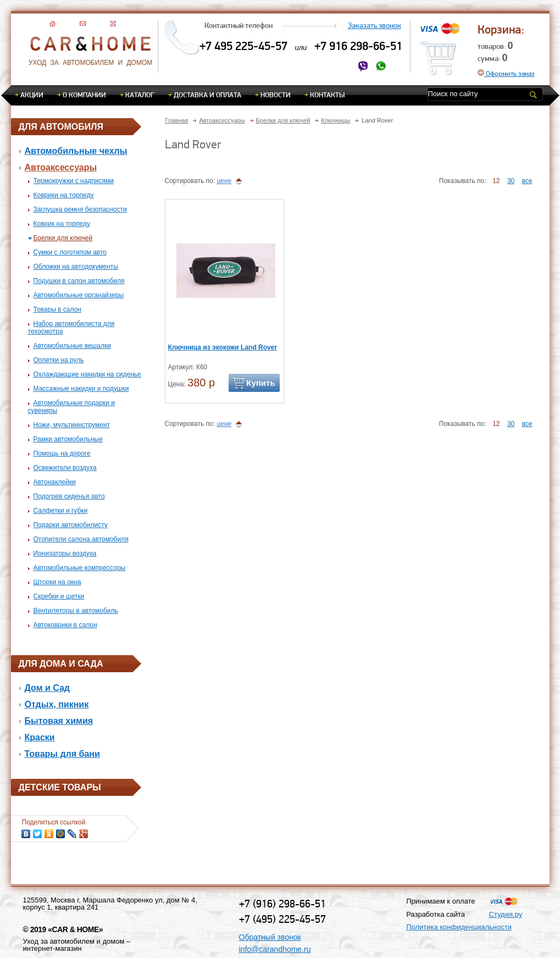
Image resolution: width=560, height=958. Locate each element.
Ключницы (336, 120)
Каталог (140, 95)
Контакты (327, 95)
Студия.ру (506, 914)
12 (496, 181)
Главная (177, 120)
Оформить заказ (506, 73)
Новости (276, 95)
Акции (32, 95)
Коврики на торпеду (64, 195)
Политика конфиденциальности (459, 927)
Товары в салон (57, 309)
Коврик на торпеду (62, 224)
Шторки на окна (57, 582)
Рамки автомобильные (68, 439)
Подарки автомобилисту (71, 525)
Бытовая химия (59, 721)
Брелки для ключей (63, 238)
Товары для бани (62, 754)
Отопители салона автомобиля (81, 539)
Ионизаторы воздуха (65, 553)
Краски (40, 737)
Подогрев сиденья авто (69, 496)
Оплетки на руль (59, 360)
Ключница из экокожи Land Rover (223, 347)
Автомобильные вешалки (72, 346)
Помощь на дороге (62, 453)
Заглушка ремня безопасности (80, 209)
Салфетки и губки (61, 511)
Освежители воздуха (65, 468)
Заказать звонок (375, 25)
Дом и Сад (48, 688)
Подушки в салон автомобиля (79, 281)
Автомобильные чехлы (76, 151)
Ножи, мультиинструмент (72, 425)
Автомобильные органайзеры (79, 295)
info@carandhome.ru (275, 949)
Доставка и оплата (207, 95)
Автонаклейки (55, 482)
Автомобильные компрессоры (79, 568)
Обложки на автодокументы (76, 267)
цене (224, 181)
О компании (84, 95)
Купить (260, 383)
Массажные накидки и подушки (81, 389)
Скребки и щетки (59, 596)
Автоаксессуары (61, 167)
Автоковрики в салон (65, 625)
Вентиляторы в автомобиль (76, 611)
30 (511, 181)
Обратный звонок (270, 937)
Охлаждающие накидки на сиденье (87, 374)
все (527, 181)
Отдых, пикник (57, 704)
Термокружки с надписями (74, 181)
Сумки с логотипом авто (70, 252)
